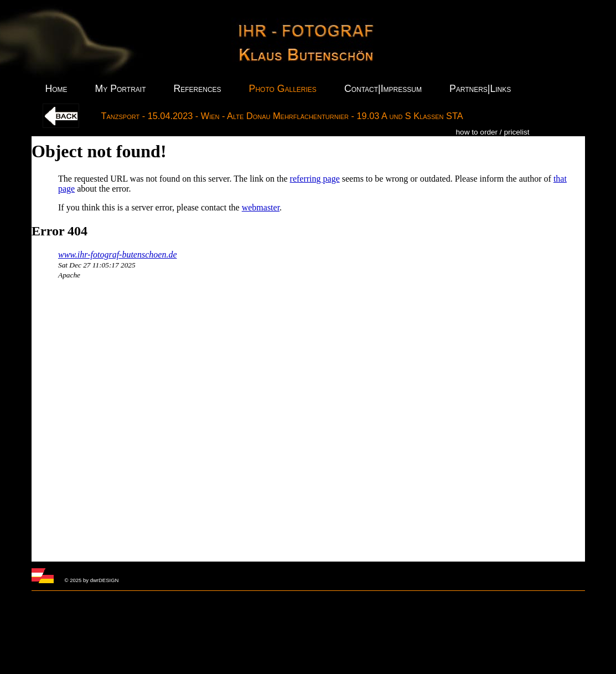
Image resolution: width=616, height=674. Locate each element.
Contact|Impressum (383, 89)
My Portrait (121, 89)
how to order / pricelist (493, 132)
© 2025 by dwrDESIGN (92, 580)
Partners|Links (480, 89)
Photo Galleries (283, 89)
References (197, 89)
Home (56, 89)
